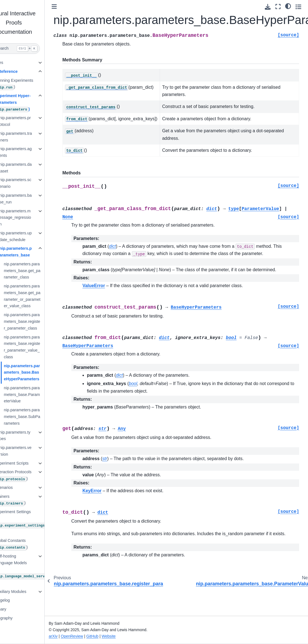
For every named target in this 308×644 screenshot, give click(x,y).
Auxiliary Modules (27, 592)
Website (126, 636)
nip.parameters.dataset (32, 168)
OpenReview (89, 636)
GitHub (110, 636)
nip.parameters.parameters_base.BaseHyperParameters (39, 373)
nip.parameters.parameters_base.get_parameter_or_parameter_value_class (39, 296)
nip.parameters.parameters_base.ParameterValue (39, 395)
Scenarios (21, 487)
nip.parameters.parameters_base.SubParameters (39, 417)
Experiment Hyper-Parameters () (30, 103)
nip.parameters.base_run (32, 199)
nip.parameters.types (32, 436)
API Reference (21, 71)
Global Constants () (28, 544)
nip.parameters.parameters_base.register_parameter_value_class (39, 347)
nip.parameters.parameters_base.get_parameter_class (39, 271)
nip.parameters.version (32, 451)
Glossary (15, 609)
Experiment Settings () (36, 522)
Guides (14, 63)
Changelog (17, 600)
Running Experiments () (31, 84)
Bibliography (18, 618)
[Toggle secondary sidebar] (298, 7)
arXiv (70, 636)
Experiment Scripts (29, 463)
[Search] (31, 49)
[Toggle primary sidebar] (71, 7)
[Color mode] (288, 6)
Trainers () (27, 500)
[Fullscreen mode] (278, 7)
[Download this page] (268, 7)
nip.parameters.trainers (32, 137)
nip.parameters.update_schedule (32, 236)
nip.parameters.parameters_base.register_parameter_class (39, 321)
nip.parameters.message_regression (32, 218)
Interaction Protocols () (30, 476)
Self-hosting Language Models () (32, 569)
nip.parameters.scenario (32, 183)
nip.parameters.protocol (32, 121)
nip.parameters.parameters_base (32, 252)
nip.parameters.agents (32, 152)
